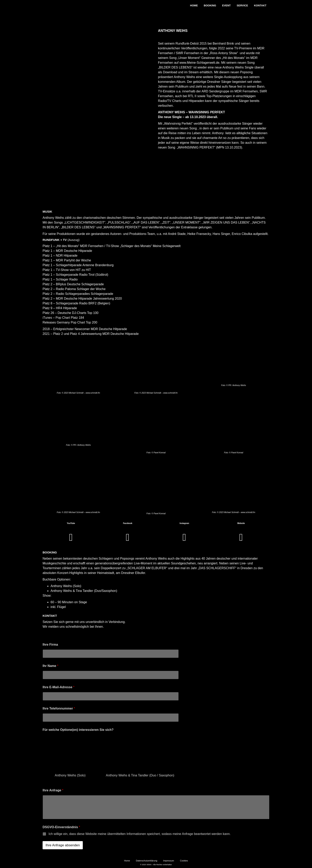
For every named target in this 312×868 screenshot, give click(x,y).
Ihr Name (50, 666)
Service (242, 5)
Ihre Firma (50, 645)
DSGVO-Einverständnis (61, 827)
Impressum (169, 861)
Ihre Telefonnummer (59, 708)
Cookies (184, 861)
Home (194, 5)
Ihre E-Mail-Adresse (58, 687)
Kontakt (260, 5)
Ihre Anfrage (53, 790)
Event (226, 5)
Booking (210, 5)
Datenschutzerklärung (147, 861)
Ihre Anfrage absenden (63, 845)
